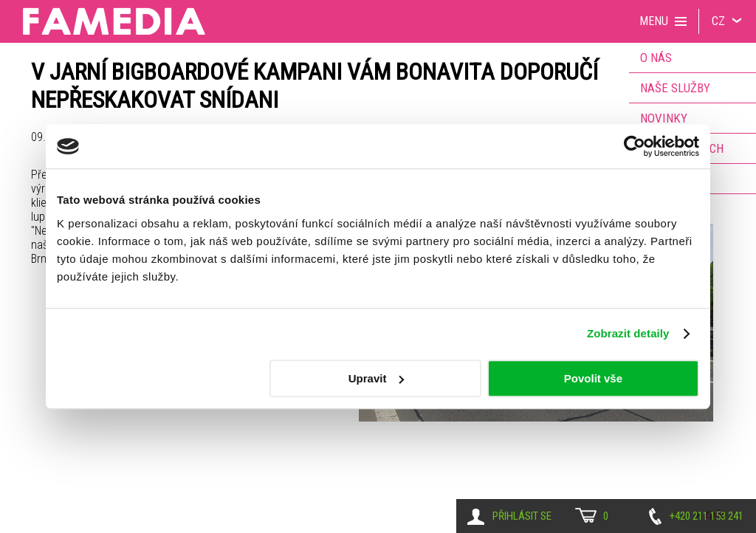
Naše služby (675, 88)
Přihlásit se (522, 516)
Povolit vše (593, 378)
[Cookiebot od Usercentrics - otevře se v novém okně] (635, 146)
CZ (718, 21)
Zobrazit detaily (628, 333)
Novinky (664, 118)
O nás (656, 58)
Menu (654, 21)
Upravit (377, 378)
